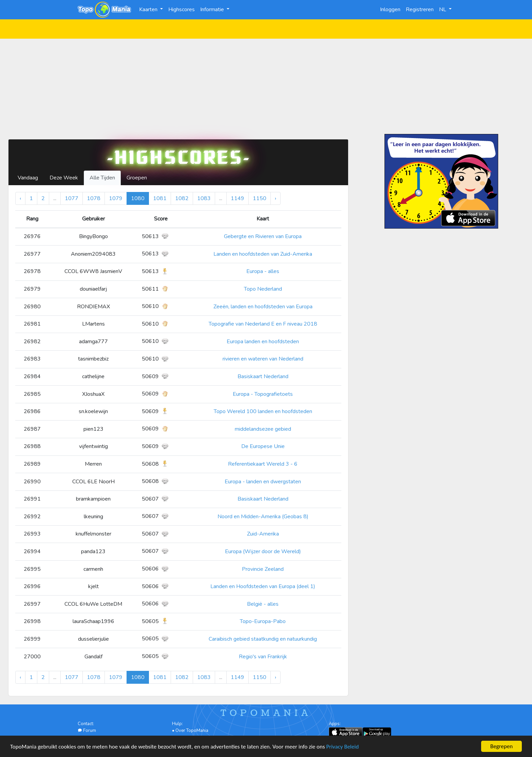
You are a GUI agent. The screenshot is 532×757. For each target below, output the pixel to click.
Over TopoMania (192, 731)
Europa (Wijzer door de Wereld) (263, 551)
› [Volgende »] (275, 198)
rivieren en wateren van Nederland (263, 359)
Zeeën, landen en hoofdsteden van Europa (263, 307)
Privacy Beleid (343, 747)
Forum (87, 731)
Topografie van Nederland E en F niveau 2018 (263, 324)
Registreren (420, 9)
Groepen (137, 178)
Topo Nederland (263, 289)
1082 (182, 198)
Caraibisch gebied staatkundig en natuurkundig (263, 639)
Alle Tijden (102, 178)
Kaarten (149, 9)
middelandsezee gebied (263, 429)
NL (443, 9)
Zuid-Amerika (263, 534)
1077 (72, 198)
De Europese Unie (263, 446)
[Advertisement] (266, 86)
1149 (237, 198)
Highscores (182, 9)
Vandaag (28, 178)
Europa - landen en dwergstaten (263, 482)
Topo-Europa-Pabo (263, 621)
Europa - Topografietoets (263, 394)
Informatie (213, 9)
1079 (116, 198)
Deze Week (64, 178)
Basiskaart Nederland (263, 376)
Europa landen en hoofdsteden (263, 342)
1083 (204, 198)
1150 (260, 198)
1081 (160, 198)
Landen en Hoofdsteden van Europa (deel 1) (263, 586)
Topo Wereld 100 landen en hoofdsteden (263, 411)
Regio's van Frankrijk (263, 657)
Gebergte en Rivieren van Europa (263, 236)
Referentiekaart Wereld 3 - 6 (263, 464)
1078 (94, 198)
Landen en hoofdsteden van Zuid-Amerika (263, 254)
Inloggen (390, 9)
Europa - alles (263, 271)
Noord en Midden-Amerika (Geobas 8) (263, 517)
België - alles (263, 604)
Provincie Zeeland (263, 569)
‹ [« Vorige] (20, 198)
